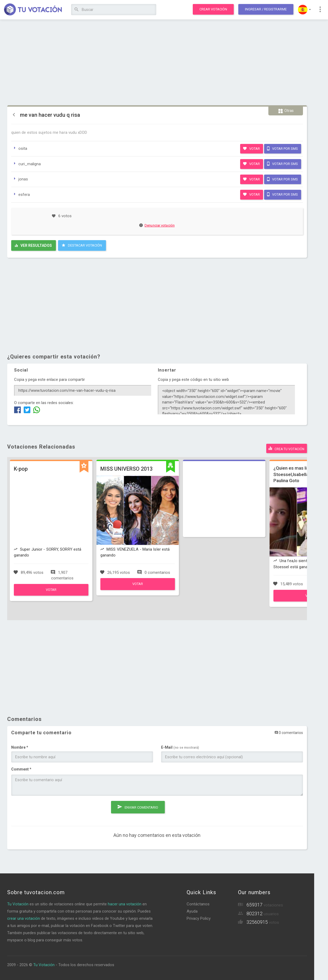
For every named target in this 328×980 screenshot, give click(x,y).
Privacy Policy (199, 918)
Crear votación (213, 9)
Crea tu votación (286, 448)
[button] (304, 10)
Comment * (21, 769)
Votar (251, 148)
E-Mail (180, 747)
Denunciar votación (157, 225)
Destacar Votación (82, 245)
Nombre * (20, 747)
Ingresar (266, 9)
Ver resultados (33, 245)
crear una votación (24, 918)
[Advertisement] (157, 63)
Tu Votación (18, 904)
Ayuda (192, 911)
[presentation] (52, 810)
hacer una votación (125, 904)
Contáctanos (198, 904)
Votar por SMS (282, 148)
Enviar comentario (138, 805)
